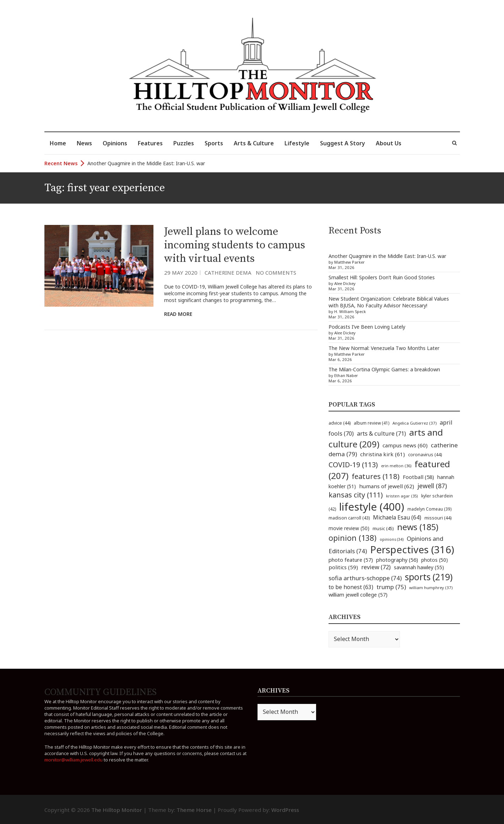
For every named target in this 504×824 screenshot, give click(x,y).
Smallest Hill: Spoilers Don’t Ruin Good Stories (382, 277)
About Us (389, 143)
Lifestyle (297, 143)
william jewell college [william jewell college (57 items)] (358, 594)
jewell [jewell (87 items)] (432, 486)
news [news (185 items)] (418, 527)
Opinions (115, 143)
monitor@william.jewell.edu (74, 760)
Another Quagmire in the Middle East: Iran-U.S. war (146, 163)
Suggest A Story (343, 143)
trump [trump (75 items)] (391, 587)
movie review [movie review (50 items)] (349, 528)
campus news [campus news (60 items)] (405, 445)
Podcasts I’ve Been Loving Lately (367, 327)
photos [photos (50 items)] (435, 560)
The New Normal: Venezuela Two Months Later (384, 348)
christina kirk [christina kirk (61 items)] (383, 454)
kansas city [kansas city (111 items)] (356, 495)
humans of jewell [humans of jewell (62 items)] (387, 486)
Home (58, 143)
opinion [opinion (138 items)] (353, 538)
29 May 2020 (181, 273)
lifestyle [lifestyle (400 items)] (372, 507)
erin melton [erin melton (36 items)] (396, 466)
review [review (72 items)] (376, 567)
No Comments (276, 273)
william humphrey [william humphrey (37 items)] (431, 588)
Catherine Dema (228, 273)
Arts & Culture (254, 143)
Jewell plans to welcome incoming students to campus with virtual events (235, 245)
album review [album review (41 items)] (372, 423)
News (84, 143)
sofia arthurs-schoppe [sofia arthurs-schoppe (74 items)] (365, 578)
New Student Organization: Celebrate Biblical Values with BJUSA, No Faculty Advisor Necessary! (389, 302)
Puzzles (184, 143)
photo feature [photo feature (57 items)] (351, 560)
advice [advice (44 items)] (340, 423)
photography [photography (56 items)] (397, 560)
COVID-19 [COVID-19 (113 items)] (353, 465)
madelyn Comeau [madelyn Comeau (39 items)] (429, 509)
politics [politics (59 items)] (343, 567)
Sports (214, 143)
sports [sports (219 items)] (429, 577)
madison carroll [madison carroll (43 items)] (349, 518)
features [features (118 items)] (376, 476)
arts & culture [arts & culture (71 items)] (381, 433)
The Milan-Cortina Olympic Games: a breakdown (384, 369)
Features (150, 143)
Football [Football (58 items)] (418, 477)
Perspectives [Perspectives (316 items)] (412, 550)
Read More (178, 314)
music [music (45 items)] (383, 528)
